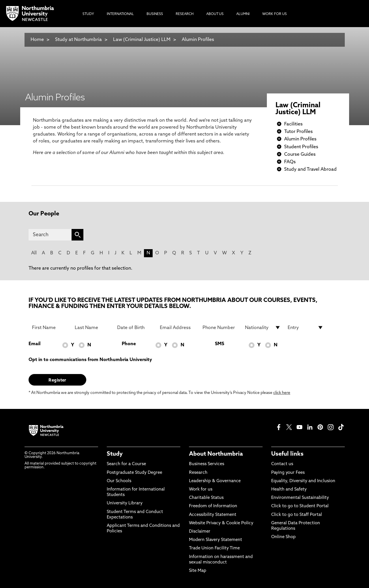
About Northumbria (216, 454)
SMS (220, 344)
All (34, 253)
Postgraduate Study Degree (134, 473)
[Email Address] (178, 328)
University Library (125, 503)
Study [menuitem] (88, 14)
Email (34, 344)
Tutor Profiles (298, 132)
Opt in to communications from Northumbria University (90, 360)
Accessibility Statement (213, 515)
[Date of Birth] (135, 328)
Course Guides (300, 155)
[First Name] (50, 328)
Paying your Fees (288, 473)
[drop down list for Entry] (306, 328)
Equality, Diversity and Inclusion (303, 481)
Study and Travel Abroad (310, 170)
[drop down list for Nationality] (263, 328)
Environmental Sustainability (300, 498)
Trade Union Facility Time (214, 548)
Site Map (198, 571)
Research (198, 473)
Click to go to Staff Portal (297, 515)
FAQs (290, 162)
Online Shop (283, 537)
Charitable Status (206, 498)
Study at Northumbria (78, 40)
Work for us (201, 490)
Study (115, 454)
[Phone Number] (220, 328)
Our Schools (119, 481)
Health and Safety (289, 490)
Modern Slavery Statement (216, 540)
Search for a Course (126, 464)
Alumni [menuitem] (243, 14)
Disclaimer (200, 532)
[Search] (50, 235)
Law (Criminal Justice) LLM (142, 40)
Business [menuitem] (155, 14)
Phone (129, 344)
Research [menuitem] (185, 14)
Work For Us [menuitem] (275, 14)
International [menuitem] (120, 14)
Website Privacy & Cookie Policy (221, 523)
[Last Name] (93, 328)
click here (282, 393)
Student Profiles (301, 147)
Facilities (293, 124)
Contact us (282, 464)
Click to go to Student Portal (300, 506)
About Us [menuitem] (215, 14)
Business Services (207, 464)
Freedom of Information (213, 506)
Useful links (287, 454)
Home (37, 40)
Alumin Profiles (198, 40)
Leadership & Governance (215, 481)
